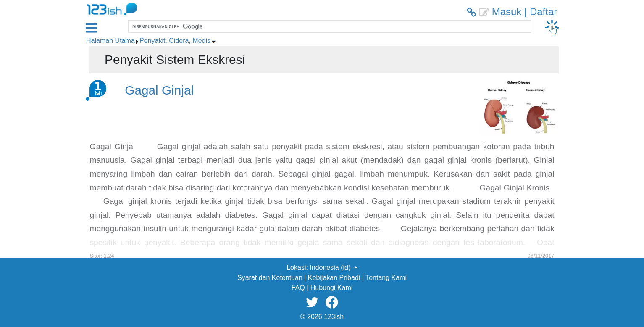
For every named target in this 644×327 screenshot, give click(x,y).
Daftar (543, 12)
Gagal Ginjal (159, 90)
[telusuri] (329, 26)
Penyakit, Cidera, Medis (175, 41)
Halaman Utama (110, 41)
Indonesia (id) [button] (331, 268)
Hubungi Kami (332, 288)
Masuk (507, 12)
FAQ (298, 288)
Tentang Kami (386, 278)
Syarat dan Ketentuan (270, 278)
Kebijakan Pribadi (334, 278)
